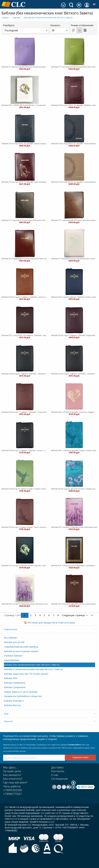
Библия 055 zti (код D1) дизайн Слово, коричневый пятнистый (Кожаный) (74, 604)
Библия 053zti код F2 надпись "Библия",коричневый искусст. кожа (74, 335)
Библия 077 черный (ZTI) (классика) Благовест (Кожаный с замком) (25, 220)
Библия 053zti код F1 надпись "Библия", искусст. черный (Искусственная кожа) (25, 450)
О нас (55, 775)
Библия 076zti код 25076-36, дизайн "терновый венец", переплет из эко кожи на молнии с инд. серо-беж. (74, 182)
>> (92, 615)
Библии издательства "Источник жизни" (26, 674)
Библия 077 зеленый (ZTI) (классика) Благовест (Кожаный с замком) (74, 67)
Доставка (57, 767)
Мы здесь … (11, 767)
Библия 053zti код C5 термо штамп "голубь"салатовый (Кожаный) (25, 489)
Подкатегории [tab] (11, 629)
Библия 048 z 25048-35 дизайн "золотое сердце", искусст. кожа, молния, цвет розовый (74, 412)
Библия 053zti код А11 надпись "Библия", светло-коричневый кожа (25, 297)
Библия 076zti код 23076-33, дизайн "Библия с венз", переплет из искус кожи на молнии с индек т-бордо (74, 105)
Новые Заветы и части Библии (21, 692)
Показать (60, 29)
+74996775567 (13, 794)
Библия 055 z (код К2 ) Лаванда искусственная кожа (74, 527)
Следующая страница (74, 615)
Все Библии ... (11, 638)
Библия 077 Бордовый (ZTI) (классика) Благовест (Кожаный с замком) (25, 259)
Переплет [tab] (8, 721)
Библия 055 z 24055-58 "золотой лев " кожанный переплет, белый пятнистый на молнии (25, 105)
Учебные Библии (13, 656)
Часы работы (12, 786)
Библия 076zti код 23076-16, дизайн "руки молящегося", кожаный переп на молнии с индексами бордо (25, 182)
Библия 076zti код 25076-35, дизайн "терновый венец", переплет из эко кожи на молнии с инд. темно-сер (74, 143)
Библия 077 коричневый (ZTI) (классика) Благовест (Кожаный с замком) (74, 220)
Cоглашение (59, 779)
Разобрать (26, 29)
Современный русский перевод (21, 647)
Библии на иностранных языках (21, 651)
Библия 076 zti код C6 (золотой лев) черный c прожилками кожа (25, 565)
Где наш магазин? (15, 782)
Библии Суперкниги (15, 683)
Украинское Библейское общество (23, 696)
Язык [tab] (6, 714)
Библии (16, 18)
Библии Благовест (14, 701)
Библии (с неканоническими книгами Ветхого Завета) (33, 669)
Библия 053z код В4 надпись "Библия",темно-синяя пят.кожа (74, 297)
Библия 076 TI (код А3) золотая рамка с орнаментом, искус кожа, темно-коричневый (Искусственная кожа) (74, 565)
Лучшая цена (12, 771)
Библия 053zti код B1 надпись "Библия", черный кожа (25, 374)
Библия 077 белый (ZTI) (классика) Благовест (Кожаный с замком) (74, 259)
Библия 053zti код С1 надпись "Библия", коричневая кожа (25, 412)
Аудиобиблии (11, 660)
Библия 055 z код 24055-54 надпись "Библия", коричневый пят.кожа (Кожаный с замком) (25, 335)
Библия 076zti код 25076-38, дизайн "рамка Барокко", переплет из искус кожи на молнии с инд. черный (25, 143)
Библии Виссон (12, 705)
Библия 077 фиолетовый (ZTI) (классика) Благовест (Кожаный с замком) (25, 67)
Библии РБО (11, 678)
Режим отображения (82, 25)
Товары (5, 18)
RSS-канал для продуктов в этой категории (51, 623)
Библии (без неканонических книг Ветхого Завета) (48, 18)
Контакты (58, 771)
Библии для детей (14, 642)
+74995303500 (13, 790)
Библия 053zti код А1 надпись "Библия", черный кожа (74, 374)
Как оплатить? (13, 779)
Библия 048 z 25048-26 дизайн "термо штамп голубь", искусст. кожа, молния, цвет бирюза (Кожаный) (74, 450)
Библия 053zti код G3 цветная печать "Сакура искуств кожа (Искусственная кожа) (74, 489)
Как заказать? (12, 775)
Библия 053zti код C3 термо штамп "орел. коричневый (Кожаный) (25, 527)
